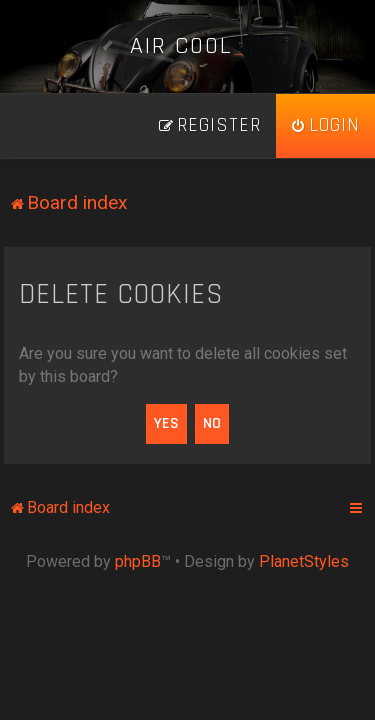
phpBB (138, 561)
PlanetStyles (304, 561)
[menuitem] (325, 126)
